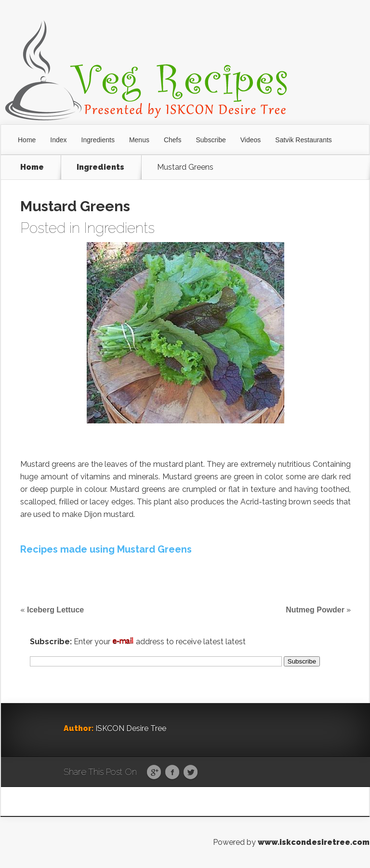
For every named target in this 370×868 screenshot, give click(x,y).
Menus (139, 140)
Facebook (172, 773)
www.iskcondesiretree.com (314, 842)
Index (58, 140)
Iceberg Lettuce (55, 610)
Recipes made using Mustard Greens (106, 549)
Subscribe (211, 140)
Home (27, 140)
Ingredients (98, 140)
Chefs (173, 140)
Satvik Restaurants (304, 140)
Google (154, 773)
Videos (251, 140)
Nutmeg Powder (315, 610)
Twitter (191, 773)
